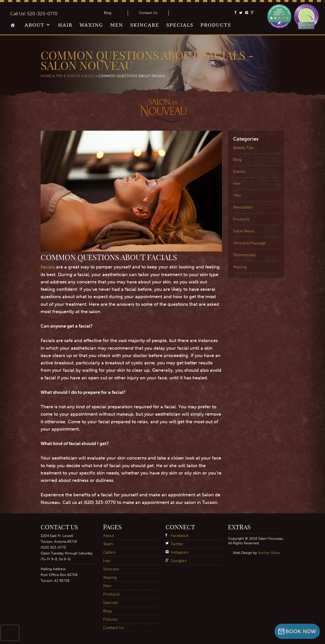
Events (239, 171)
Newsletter (243, 207)
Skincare (145, 25)
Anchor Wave (269, 553)
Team (108, 544)
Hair (65, 25)
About (35, 25)
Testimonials (244, 255)
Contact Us (148, 13)
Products (216, 25)
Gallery (110, 552)
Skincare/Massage (250, 243)
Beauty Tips (243, 148)
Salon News (244, 231)
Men (117, 25)
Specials (180, 25)
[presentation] (10, 633)
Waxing (91, 25)
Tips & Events (68, 76)
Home (14, 27)
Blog (108, 13)
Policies (110, 619)
